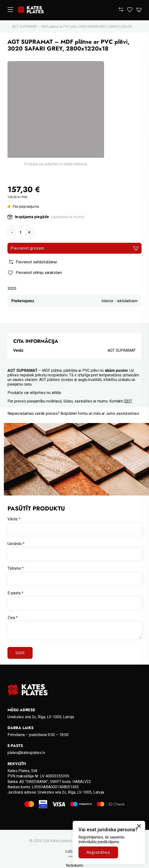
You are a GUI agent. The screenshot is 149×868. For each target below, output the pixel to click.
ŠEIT (128, 401)
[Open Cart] (139, 10)
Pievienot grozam (27, 248)
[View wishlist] (130, 11)
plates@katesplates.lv (26, 753)
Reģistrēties (98, 852)
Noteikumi (74, 865)
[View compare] (121, 10)
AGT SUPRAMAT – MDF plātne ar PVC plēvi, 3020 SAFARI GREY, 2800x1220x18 (72, 27)
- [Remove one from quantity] (12, 232)
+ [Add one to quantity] (29, 232)
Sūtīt (20, 653)
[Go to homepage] (31, 10)
